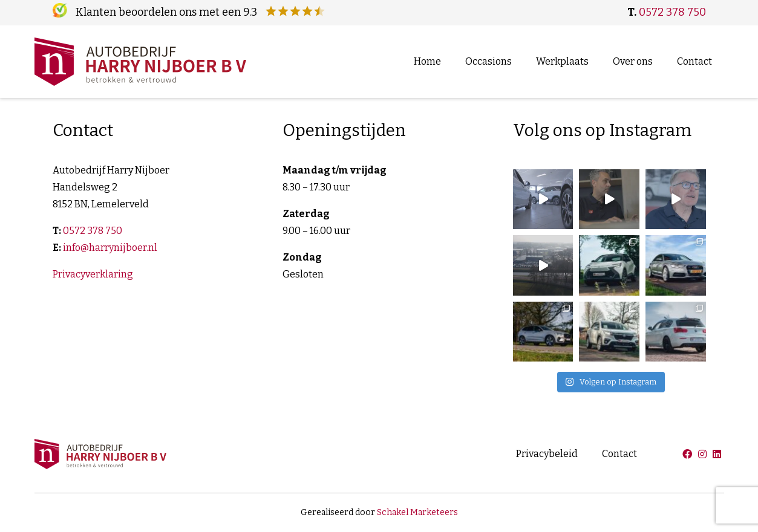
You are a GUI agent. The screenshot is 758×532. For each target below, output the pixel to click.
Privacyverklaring (93, 274)
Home (427, 61)
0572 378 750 (672, 12)
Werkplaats (562, 61)
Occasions (488, 61)
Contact (694, 61)
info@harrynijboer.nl (110, 248)
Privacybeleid (547, 454)
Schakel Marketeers (417, 512)
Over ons (633, 61)
